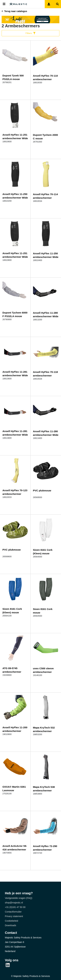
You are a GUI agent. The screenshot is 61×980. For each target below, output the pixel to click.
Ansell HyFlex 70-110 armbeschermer (45, 77)
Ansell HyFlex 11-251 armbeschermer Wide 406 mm (15, 257)
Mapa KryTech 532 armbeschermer (44, 729)
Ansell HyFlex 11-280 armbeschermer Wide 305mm (46, 316)
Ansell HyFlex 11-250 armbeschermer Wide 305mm (15, 198)
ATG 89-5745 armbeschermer (12, 670)
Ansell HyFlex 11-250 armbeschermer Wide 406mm (46, 257)
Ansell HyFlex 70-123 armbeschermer (15, 492)
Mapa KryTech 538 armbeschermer (44, 789)
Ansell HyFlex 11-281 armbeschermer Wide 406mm (15, 435)
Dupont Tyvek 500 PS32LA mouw (13, 77)
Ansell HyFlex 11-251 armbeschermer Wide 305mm (15, 138)
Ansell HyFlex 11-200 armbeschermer (15, 729)
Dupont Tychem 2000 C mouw (46, 137)
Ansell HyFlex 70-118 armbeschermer (45, 374)
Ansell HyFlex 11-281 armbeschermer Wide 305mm (15, 375)
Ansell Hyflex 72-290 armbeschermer (45, 848)
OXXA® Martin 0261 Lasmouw (14, 789)
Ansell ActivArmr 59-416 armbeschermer (15, 848)
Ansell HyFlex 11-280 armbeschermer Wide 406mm (46, 435)
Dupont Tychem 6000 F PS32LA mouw (15, 314)
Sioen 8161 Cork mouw (43, 611)
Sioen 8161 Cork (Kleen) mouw (43, 552)
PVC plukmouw (42, 490)
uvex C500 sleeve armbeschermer (43, 670)
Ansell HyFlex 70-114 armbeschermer (45, 196)
